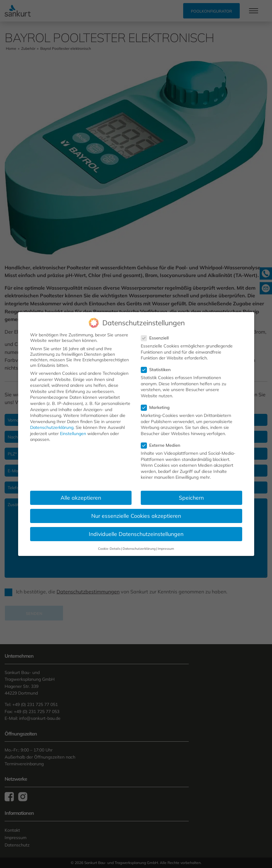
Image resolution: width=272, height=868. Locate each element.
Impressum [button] (166, 548)
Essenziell (157, 338)
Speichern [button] (191, 497)
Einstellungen (73, 433)
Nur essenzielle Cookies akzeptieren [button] (136, 516)
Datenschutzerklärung (52, 427)
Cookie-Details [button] (109, 548)
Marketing (157, 407)
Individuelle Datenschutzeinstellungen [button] (136, 534)
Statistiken (158, 370)
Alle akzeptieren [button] (81, 497)
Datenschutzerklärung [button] (139, 548)
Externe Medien (163, 445)
